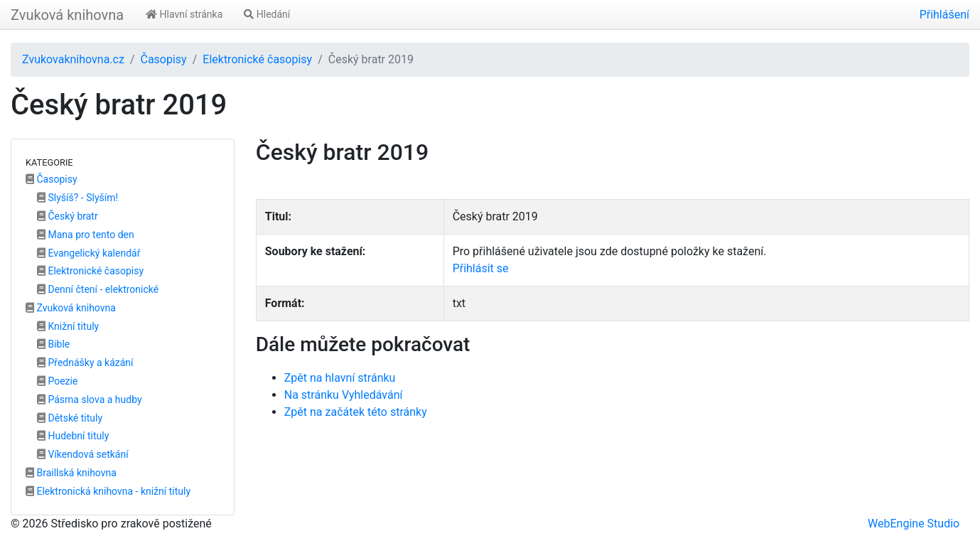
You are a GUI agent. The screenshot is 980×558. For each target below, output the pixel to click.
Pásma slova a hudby (90, 399)
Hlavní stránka (184, 14)
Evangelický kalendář (88, 253)
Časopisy (163, 59)
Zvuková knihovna (67, 15)
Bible (53, 344)
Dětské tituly (70, 418)
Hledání (267, 14)
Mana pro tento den (86, 235)
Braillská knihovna (71, 473)
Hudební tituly (73, 436)
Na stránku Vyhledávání (344, 395)
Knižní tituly (68, 326)
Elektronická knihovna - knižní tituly (108, 491)
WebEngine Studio (914, 524)
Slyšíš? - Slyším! (77, 198)
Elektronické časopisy (257, 59)
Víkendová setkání (83, 454)
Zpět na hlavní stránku (340, 378)
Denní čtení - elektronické (98, 289)
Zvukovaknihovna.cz (73, 59)
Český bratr (68, 216)
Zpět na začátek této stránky (356, 412)
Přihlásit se (481, 268)
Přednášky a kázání (85, 363)
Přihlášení (944, 15)
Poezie (57, 381)
